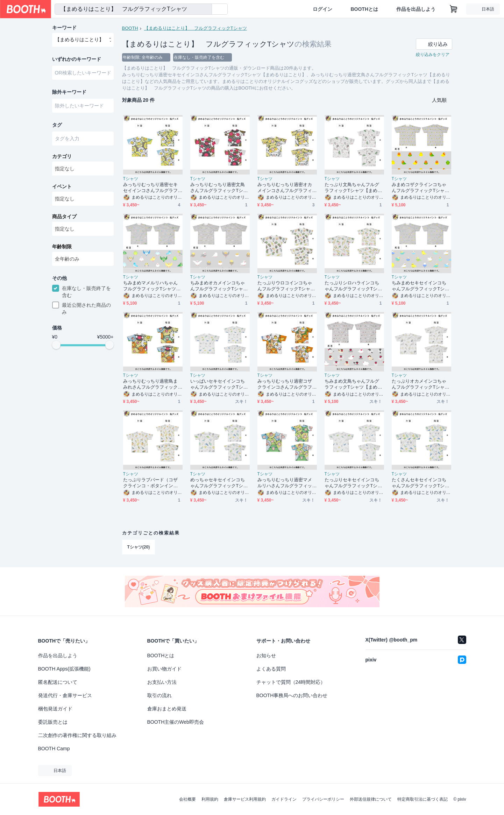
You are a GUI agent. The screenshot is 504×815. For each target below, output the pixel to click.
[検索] (205, 9)
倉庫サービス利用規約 (245, 799)
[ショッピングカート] (454, 9)
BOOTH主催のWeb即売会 (176, 722)
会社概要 (187, 799)
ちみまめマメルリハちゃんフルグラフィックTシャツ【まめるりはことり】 (151, 286)
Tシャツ (131, 179)
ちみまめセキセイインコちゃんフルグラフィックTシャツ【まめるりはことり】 (421, 286)
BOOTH (130, 28)
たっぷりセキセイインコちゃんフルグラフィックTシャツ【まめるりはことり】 (353, 483)
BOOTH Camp (54, 749)
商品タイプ (64, 217)
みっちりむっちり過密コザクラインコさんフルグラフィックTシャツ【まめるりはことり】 (286, 384)
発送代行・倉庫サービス (65, 695)
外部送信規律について (371, 799)
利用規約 (210, 799)
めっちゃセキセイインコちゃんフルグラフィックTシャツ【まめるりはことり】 (219, 483)
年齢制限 (62, 247)
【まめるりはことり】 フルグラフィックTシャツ (196, 28)
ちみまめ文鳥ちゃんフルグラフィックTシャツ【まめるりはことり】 (353, 384)
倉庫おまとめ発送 (167, 709)
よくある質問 (271, 669)
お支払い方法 (162, 682)
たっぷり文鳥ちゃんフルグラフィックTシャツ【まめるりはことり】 (353, 188)
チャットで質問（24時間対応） (291, 682)
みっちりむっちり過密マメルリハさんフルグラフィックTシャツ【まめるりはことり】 (286, 483)
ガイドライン (284, 799)
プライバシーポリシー (323, 799)
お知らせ (266, 655)
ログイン (322, 9)
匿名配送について (58, 682)
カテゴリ (62, 156)
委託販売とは (53, 722)
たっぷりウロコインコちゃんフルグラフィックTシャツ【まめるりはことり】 (286, 286)
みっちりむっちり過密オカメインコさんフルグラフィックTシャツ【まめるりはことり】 (286, 188)
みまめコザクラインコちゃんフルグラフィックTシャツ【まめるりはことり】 (421, 188)
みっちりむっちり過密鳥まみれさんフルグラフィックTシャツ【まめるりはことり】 (152, 384)
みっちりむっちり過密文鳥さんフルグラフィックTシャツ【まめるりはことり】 (219, 188)
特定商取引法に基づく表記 (423, 799)
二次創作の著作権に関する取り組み (77, 735)
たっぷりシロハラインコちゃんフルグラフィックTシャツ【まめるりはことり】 (353, 286)
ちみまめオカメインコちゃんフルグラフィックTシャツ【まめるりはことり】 (219, 286)
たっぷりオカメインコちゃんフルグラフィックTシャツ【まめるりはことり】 (421, 384)
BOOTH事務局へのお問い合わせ (292, 695)
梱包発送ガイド (55, 709)
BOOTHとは (364, 9)
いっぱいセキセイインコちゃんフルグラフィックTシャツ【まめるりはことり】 (219, 384)
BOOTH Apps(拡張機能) (64, 669)
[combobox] (133, 9)
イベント (62, 186)
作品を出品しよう (416, 9)
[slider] (56, 345)
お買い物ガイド (164, 669)
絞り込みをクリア (433, 55)
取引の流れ (159, 695)
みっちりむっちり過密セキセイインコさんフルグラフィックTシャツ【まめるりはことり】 (152, 188)
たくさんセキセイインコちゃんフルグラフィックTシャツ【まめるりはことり (421, 483)
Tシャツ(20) (139, 547)
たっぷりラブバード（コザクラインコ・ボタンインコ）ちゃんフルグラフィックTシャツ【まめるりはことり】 (152, 483)
